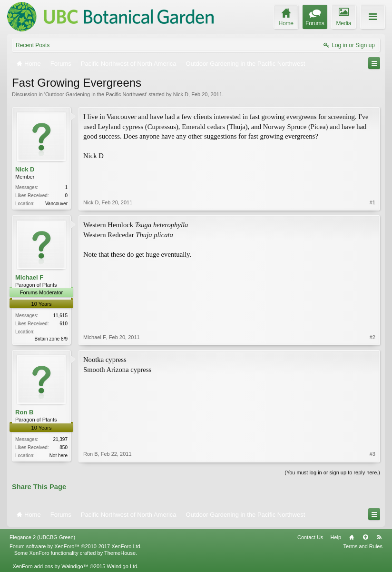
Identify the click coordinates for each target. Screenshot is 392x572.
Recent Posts (33, 45)
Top (365, 537)
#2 (372, 337)
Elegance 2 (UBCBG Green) (42, 537)
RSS (379, 537)
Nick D (181, 94)
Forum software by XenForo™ (76, 546)
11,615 (60, 316)
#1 (372, 202)
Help (336, 537)
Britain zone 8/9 (51, 339)
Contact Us (310, 537)
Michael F (29, 277)
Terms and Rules (363, 546)
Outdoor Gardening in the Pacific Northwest (96, 94)
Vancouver (56, 204)
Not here (59, 456)
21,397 (60, 439)
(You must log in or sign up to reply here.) (332, 472)
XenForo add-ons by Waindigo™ (50, 566)
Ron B (24, 412)
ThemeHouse (120, 553)
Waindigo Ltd (122, 566)
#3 (372, 454)
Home (352, 537)
